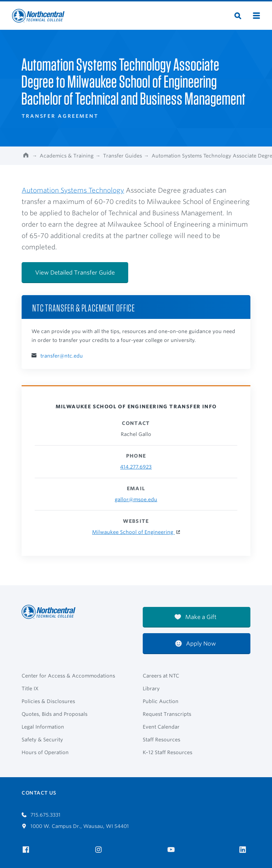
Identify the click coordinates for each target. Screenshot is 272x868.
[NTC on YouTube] (172, 850)
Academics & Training (67, 156)
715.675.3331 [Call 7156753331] (41, 815)
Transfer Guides (123, 156)
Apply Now (196, 644)
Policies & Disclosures (48, 701)
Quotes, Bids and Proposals (55, 714)
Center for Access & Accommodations (68, 676)
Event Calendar (161, 727)
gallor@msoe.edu (136, 499)
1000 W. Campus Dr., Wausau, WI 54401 (75, 826)
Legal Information (43, 727)
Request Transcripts (167, 714)
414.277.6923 (136, 467)
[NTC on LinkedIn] (245, 850)
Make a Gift (195, 617)
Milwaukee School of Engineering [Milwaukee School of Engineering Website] (133, 532)
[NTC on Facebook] (27, 850)
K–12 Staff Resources (168, 752)
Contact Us (39, 793)
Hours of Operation (45, 752)
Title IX (30, 689)
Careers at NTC (161, 676)
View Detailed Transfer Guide (75, 273)
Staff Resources (161, 740)
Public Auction (161, 701)
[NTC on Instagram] (100, 850)
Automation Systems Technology (73, 190)
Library (151, 689)
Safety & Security (42, 740)
